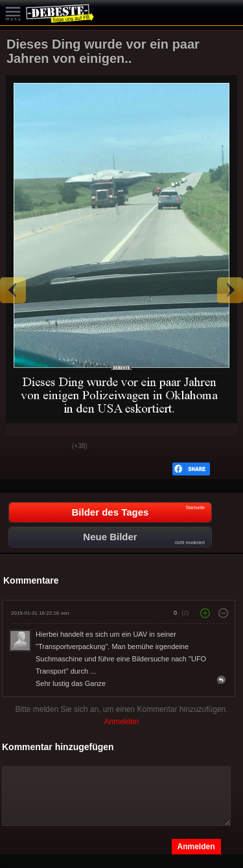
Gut (20, 447)
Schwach (52, 447)
